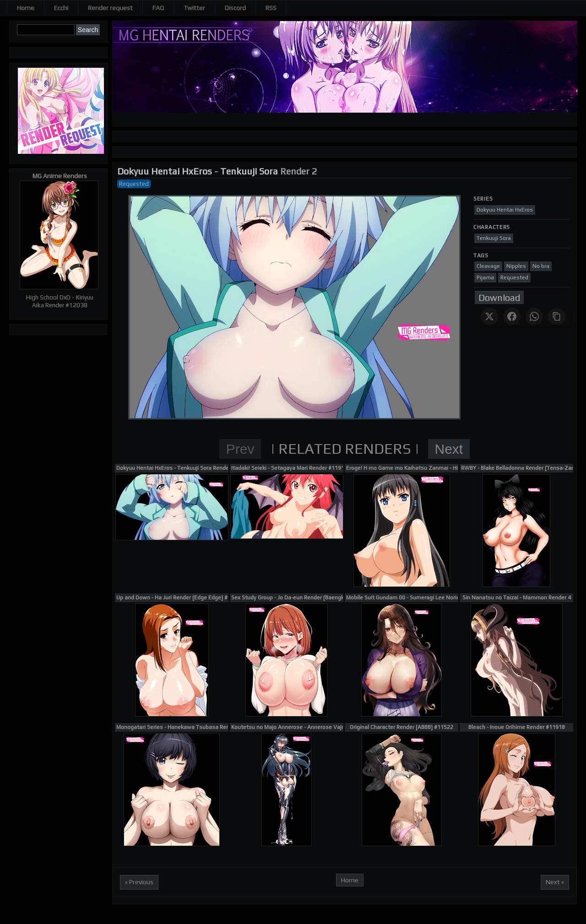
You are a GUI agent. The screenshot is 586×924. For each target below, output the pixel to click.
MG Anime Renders (60, 176)
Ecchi (61, 8)
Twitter (194, 8)
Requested (134, 184)
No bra (541, 266)
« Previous (139, 882)
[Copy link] (557, 316)
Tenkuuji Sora (249, 171)
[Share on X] (489, 316)
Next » (555, 882)
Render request (110, 8)
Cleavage (488, 266)
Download (499, 297)
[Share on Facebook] (512, 316)
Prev (240, 449)
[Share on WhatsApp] (534, 316)
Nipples (516, 266)
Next (449, 449)
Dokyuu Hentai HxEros (165, 171)
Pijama (485, 277)
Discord (235, 8)
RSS (271, 8)
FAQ (158, 8)
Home (26, 8)
